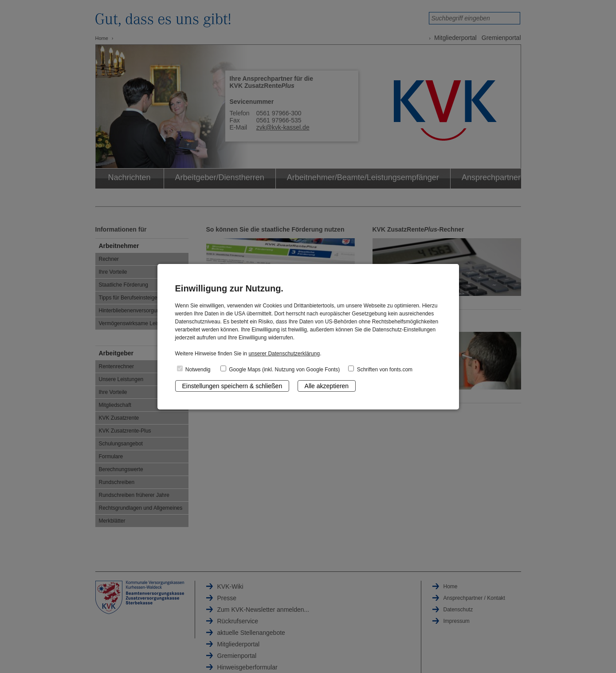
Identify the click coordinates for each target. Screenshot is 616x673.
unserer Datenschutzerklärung (284, 354)
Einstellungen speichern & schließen (232, 386)
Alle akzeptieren (327, 386)
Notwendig (194, 369)
